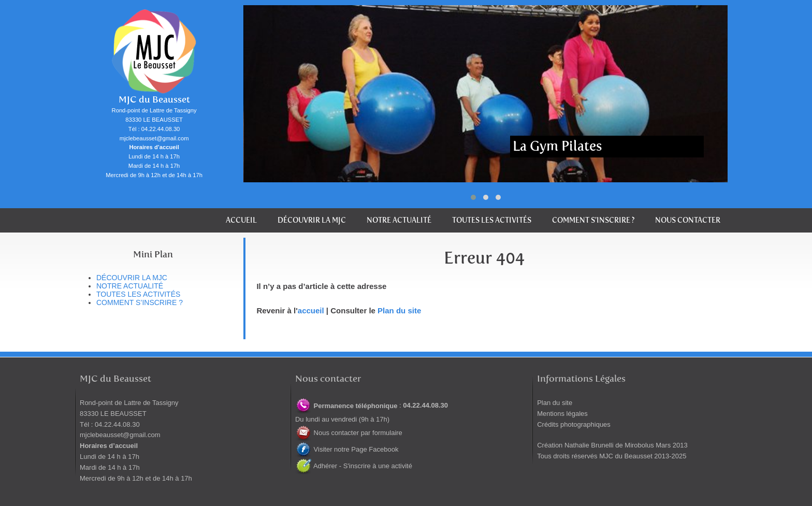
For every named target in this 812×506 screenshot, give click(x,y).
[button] (473, 197)
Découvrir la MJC (312, 220)
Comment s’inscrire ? (593, 220)
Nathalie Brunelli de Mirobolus (609, 445)
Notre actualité (399, 220)
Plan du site (399, 310)
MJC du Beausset (154, 100)
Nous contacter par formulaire (349, 433)
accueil (311, 310)
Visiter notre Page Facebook (347, 449)
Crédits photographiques (574, 424)
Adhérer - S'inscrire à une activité (354, 466)
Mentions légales (562, 414)
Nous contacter (688, 220)
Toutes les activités (492, 220)
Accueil (241, 220)
